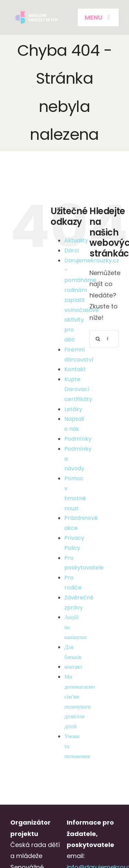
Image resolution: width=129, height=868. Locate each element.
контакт (73, 667)
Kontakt (75, 369)
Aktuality (76, 240)
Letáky (73, 409)
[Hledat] (98, 339)
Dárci (72, 250)
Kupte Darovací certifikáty (78, 389)
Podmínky (78, 439)
